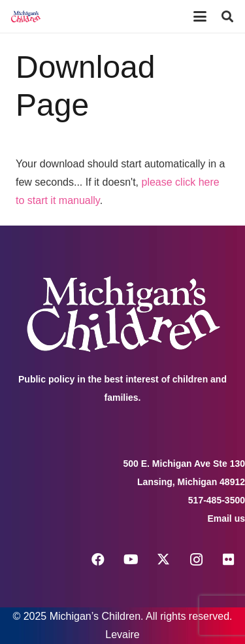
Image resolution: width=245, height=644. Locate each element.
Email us (226, 518)
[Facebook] (98, 560)
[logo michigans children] (26, 16)
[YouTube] (131, 560)
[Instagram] (196, 560)
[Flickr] (229, 560)
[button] (200, 16)
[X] (163, 560)
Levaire (122, 635)
